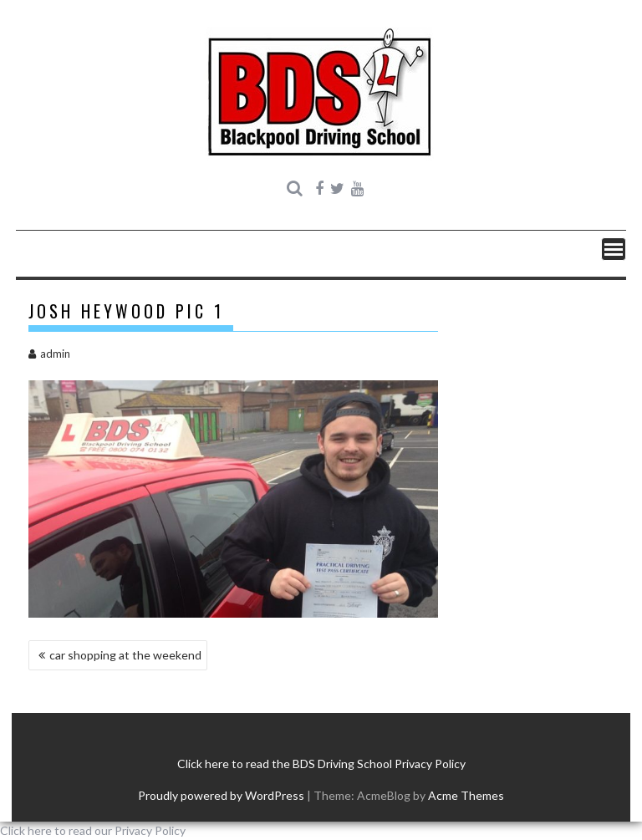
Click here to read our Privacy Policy (93, 830)
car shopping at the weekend (125, 655)
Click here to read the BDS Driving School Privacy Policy (321, 764)
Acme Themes (466, 795)
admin (49, 354)
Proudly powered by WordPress (221, 795)
